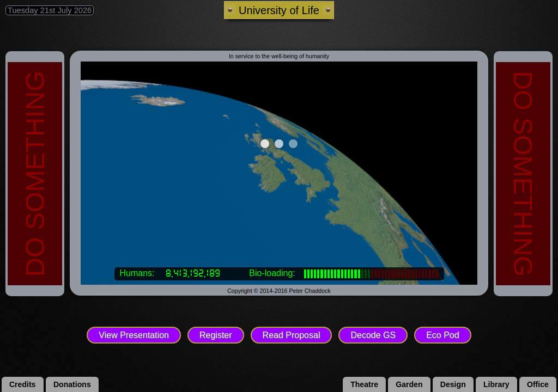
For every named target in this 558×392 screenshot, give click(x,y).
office (538, 384)
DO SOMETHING (35, 174)
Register (216, 335)
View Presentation (134, 335)
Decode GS (373, 335)
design (453, 384)
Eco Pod (442, 335)
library (496, 384)
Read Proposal (292, 335)
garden (409, 384)
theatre (364, 384)
